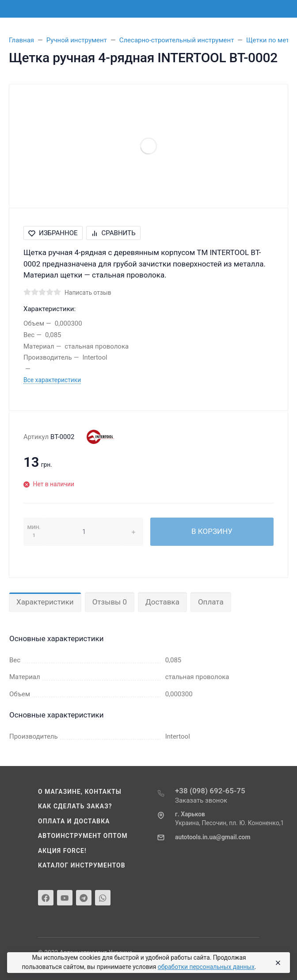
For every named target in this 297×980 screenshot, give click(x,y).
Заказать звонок (201, 800)
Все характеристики (52, 380)
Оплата (211, 602)
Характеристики (45, 602)
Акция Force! (62, 851)
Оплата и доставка (74, 821)
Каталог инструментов (82, 865)
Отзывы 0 (110, 602)
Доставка (162, 602)
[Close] (276, 963)
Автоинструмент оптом (83, 836)
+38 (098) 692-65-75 (210, 791)
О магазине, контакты (80, 792)
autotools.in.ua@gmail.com (213, 837)
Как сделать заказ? (75, 806)
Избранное (53, 233)
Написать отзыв (88, 293)
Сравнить (113, 233)
